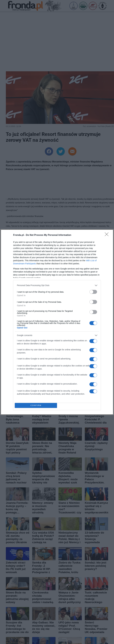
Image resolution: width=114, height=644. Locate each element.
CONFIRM (36, 405)
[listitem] (57, 285)
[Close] (108, 235)
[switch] (93, 292)
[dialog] (57, 322)
